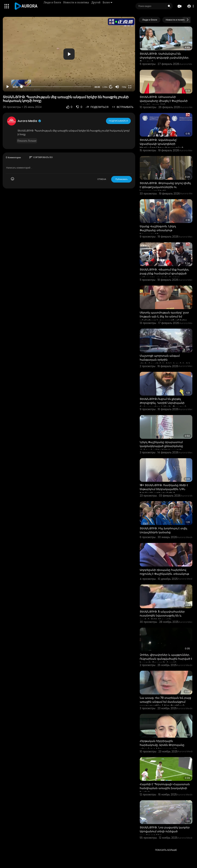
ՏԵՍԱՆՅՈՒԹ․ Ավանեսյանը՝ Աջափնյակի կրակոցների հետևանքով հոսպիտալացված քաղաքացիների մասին (162, 146)
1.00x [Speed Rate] (105, 87)
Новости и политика (76, 2)
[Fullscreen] (130, 87)
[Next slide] (187, 20)
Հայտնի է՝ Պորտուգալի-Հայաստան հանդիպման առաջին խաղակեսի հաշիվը (165, 788)
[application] (69, 54)
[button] (190, 6)
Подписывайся (119, 121)
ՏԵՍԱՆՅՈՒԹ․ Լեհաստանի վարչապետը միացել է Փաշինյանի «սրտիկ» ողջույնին (164, 101)
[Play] (8, 87)
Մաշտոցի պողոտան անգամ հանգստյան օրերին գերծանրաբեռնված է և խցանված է (165, 360)
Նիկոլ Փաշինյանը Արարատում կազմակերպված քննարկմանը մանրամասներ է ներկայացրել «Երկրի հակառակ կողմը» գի (161, 448)
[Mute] (117, 87)
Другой (96, 2)
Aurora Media (29, 121)
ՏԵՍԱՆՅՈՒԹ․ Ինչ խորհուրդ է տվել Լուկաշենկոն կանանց (163, 530)
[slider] (56, 87)
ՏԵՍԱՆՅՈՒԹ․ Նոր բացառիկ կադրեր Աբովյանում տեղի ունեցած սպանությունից (165, 831)
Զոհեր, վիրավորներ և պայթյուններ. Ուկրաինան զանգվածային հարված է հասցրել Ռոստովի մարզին (166, 659)
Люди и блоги (53, 2)
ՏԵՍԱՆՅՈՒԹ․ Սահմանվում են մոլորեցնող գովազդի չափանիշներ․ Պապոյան (165, 58)
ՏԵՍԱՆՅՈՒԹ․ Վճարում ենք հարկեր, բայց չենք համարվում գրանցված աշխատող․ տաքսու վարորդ (164, 273)
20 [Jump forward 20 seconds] (111, 87)
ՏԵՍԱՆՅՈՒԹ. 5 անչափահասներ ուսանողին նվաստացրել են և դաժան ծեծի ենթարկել (162, 616)
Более (108, 2)
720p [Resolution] (124, 87)
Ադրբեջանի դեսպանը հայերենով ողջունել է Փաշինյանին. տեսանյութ (164, 572)
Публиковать (122, 179)
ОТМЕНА (102, 179)
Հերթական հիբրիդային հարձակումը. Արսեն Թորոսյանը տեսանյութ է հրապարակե (162, 745)
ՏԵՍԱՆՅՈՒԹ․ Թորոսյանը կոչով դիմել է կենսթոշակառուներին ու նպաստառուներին (165, 187)
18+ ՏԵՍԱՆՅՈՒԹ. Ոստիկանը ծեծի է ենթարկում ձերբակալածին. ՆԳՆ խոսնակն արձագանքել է (164, 489)
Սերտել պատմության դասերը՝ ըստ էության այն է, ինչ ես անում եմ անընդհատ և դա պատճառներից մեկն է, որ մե (164, 318)
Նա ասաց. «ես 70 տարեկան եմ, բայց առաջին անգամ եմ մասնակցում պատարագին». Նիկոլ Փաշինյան (165, 702)
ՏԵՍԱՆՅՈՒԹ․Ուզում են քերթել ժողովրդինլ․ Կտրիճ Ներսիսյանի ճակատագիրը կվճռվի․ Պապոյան (163, 403)
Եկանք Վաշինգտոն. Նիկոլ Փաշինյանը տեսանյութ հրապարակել (158, 230)
